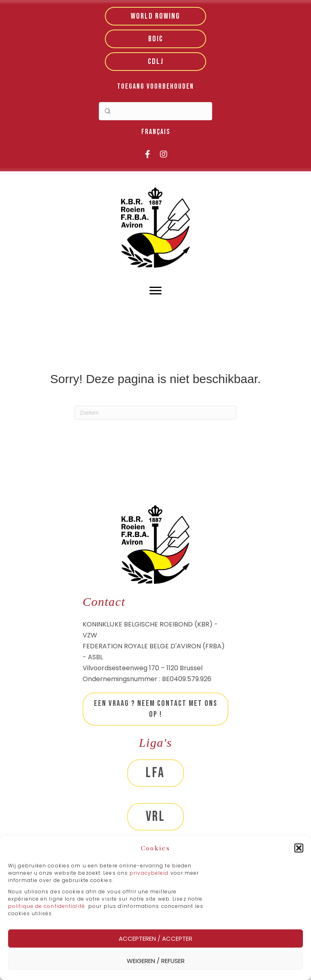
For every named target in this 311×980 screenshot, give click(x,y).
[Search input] (155, 111)
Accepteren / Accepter (155, 938)
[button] (299, 848)
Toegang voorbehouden (155, 86)
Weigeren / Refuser (156, 961)
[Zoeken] (155, 413)
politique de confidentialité (47, 906)
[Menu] (155, 291)
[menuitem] (156, 132)
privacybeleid (150, 873)
